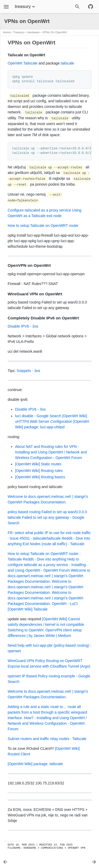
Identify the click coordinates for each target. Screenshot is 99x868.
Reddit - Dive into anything (45, 559)
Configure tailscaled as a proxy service (39, 210)
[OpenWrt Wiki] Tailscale (28, 609)
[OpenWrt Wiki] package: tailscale (35, 764)
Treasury (19, 32)
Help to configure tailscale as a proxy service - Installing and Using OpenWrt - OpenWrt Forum (47, 565)
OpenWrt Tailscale (23, 63)
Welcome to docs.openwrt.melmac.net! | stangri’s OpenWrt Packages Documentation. (49, 576)
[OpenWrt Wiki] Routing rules (39, 471)
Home (7, 32)
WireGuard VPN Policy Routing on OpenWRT (45, 661)
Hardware (34, 32)
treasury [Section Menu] (25, 7)
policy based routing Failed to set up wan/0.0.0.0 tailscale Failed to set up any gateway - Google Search (47, 517)
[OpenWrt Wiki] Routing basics (40, 477)
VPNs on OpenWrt (55, 32)
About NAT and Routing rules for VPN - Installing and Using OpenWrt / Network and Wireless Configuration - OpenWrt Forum (51, 452)
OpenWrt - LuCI (65, 604)
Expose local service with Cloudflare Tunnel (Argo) (49, 666)
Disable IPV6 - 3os (23, 326)
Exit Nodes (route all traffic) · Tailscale (54, 544)
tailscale (67, 63)
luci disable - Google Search (38, 416)
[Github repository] (91, 7)
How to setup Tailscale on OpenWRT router (43, 226)
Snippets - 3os (29, 371)
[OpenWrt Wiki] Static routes (38, 464)
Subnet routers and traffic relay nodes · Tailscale (47, 739)
